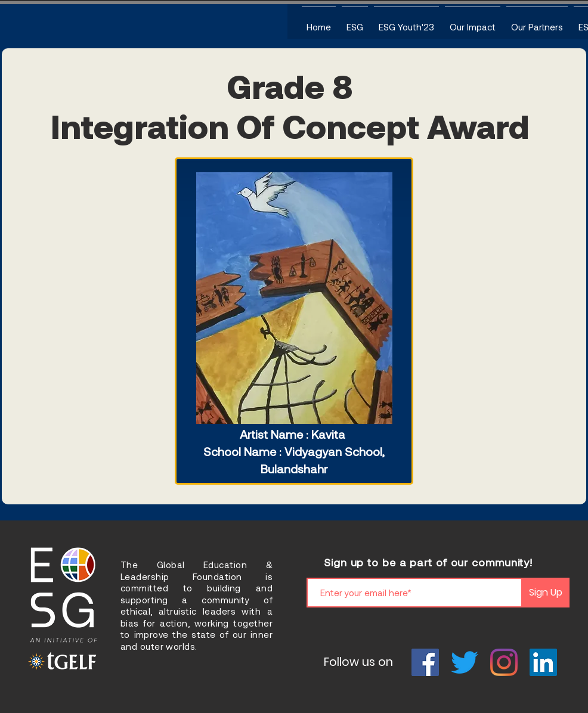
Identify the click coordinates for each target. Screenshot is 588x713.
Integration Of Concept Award (290, 125)
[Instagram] (504, 662)
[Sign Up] (546, 593)
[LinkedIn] (543, 662)
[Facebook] (425, 662)
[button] (355, 21)
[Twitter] (465, 662)
